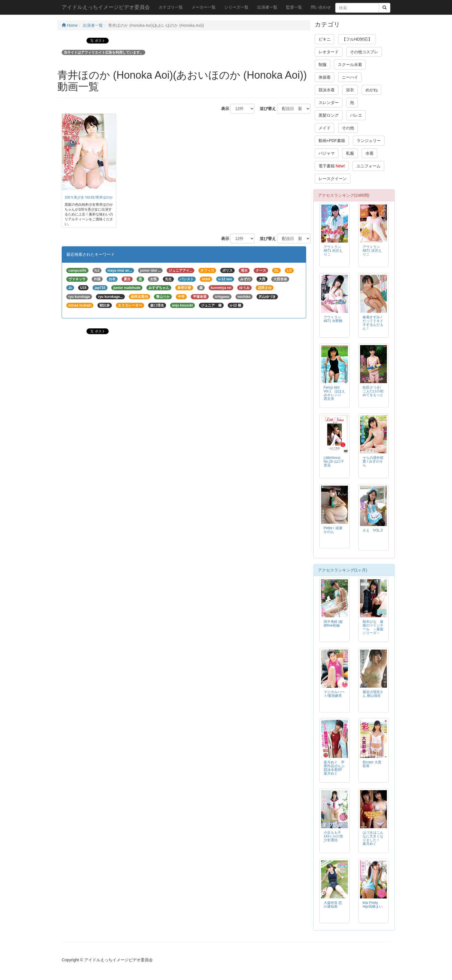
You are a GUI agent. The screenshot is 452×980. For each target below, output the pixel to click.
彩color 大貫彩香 (372, 764)
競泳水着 (327, 90)
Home (70, 25)
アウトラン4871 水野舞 (333, 319)
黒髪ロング (329, 115)
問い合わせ (321, 7)
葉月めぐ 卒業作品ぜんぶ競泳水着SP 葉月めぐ (335, 768)
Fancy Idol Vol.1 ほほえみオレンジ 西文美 (334, 393)
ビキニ (325, 39)
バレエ (356, 115)
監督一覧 (294, 7)
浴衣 (350, 90)
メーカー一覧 (204, 7)
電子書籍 (332, 166)
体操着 (325, 77)
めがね (372, 90)
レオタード (329, 52)
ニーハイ (350, 77)
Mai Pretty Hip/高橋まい (373, 905)
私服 (350, 153)
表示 (223, 109)
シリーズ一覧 (236, 7)
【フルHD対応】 (357, 39)
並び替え (266, 109)
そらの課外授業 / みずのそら (373, 461)
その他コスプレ (364, 52)
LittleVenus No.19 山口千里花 (334, 461)
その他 (348, 128)
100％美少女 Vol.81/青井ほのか (89, 197)
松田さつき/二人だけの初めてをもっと (373, 391)
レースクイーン (333, 179)
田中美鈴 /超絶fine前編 (333, 624)
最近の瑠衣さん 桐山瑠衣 (373, 694)
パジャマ (327, 153)
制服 (323, 65)
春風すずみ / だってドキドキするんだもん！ (373, 323)
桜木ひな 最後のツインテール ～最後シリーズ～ (373, 627)
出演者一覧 (267, 7)
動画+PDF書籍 (332, 141)
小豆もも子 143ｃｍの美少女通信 (334, 836)
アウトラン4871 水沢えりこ (333, 251)
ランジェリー (369, 141)
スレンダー (329, 103)
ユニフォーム (368, 166)
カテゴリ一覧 (171, 7)
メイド (325, 128)
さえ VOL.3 (373, 530)
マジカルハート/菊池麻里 (334, 694)
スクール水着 (350, 65)
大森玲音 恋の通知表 (333, 905)
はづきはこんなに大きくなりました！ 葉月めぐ (373, 838)
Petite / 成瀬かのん (333, 530)
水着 (370, 153)
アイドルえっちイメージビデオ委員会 (106, 7)
